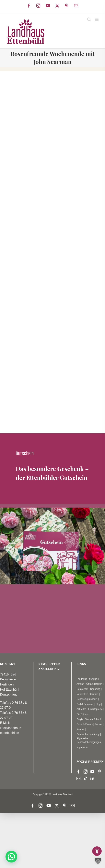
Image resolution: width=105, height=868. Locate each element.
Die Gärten (82, 714)
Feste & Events (84, 724)
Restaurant (82, 689)
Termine (94, 694)
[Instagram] (86, 772)
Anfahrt (80, 684)
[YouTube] (92, 772)
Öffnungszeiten (94, 684)
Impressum (82, 747)
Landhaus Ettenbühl (87, 679)
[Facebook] (78, 772)
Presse (98, 724)
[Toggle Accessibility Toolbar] (97, 851)
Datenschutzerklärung (88, 734)
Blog (98, 704)
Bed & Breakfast (85, 704)
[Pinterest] (99, 772)
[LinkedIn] (92, 779)
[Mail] (78, 779)
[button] (11, 857)
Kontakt (81, 729)
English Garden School (89, 719)
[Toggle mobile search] (89, 19)
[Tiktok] (86, 779)
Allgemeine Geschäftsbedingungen (89, 740)
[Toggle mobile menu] (97, 19)
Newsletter (82, 694)
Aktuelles (81, 709)
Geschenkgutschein (87, 699)
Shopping (95, 689)
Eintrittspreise (95, 709)
